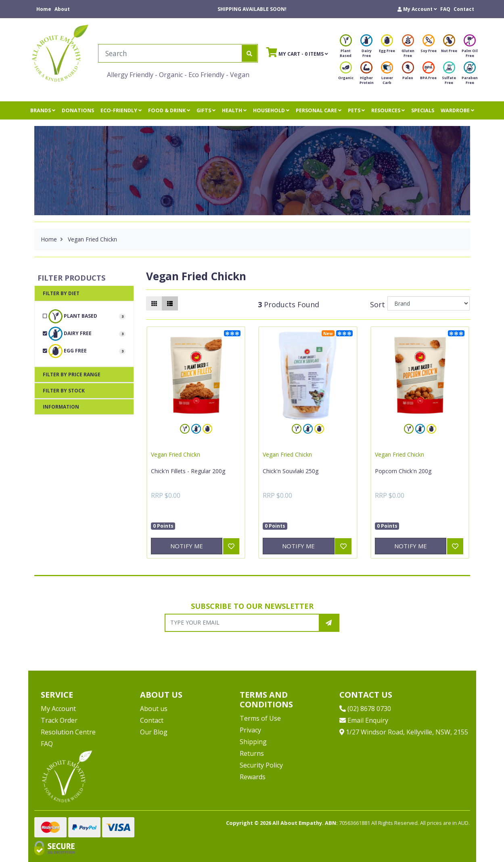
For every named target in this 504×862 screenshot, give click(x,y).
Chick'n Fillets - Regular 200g (188, 471)
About (62, 9)
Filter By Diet (61, 293)
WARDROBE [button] (457, 110)
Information (61, 407)
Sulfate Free (449, 75)
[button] (417, 9)
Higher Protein (367, 75)
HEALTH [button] (234, 110)
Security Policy (261, 765)
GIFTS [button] (206, 110)
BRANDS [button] (43, 110)
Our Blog (154, 732)
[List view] (170, 303)
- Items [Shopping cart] (297, 52)
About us (154, 709)
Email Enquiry (364, 720)
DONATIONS (78, 110)
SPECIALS (423, 110)
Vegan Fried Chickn (176, 454)
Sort (377, 304)
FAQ (445, 9)
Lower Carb (387, 75)
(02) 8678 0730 (365, 709)
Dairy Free (366, 48)
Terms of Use (260, 718)
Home (44, 9)
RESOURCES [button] (388, 110)
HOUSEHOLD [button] (271, 110)
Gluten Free (408, 48)
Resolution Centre (68, 732)
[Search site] (249, 53)
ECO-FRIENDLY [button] (121, 110)
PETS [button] (356, 110)
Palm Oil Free (470, 48)
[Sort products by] (429, 303)
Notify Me (187, 546)
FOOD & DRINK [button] (169, 110)
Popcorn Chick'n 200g (403, 471)
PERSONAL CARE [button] (319, 110)
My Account (58, 709)
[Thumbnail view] (154, 303)
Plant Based (346, 48)
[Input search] (170, 53)
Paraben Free (470, 75)
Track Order (59, 720)
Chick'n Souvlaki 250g (291, 471)
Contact (464, 9)
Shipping (253, 742)
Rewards (253, 777)
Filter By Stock (64, 391)
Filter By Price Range (72, 374)
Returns (252, 753)
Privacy (250, 730)
